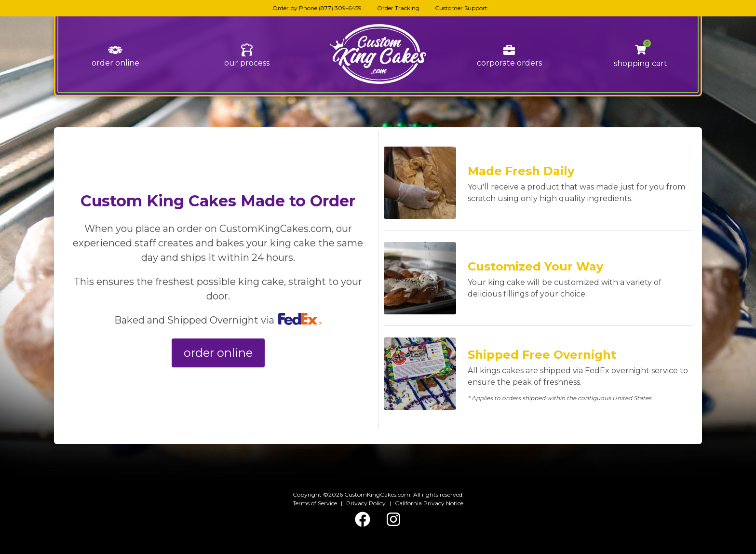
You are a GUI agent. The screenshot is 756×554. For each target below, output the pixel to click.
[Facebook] (363, 525)
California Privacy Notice (429, 503)
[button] (641, 50)
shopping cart (641, 63)
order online (115, 63)
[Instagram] (393, 525)
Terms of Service (315, 503)
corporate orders (509, 63)
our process (247, 63)
